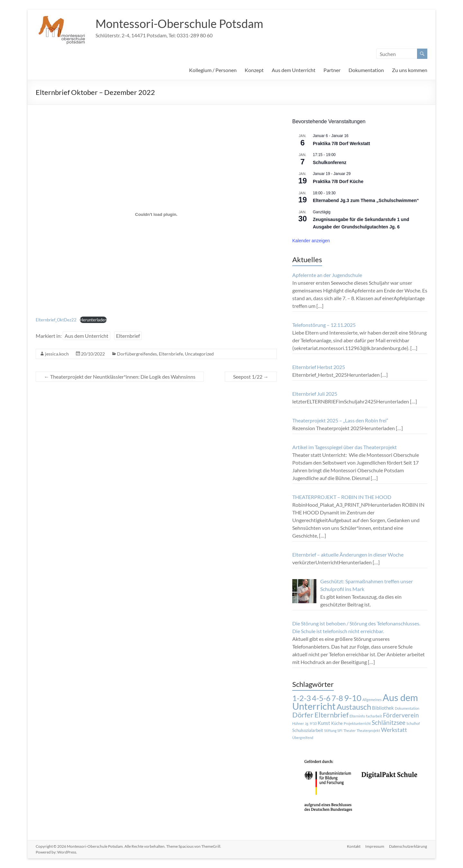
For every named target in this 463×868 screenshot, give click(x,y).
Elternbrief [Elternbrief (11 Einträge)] (331, 715)
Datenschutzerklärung (408, 846)
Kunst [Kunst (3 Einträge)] (324, 723)
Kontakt (353, 846)
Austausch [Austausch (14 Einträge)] (354, 707)
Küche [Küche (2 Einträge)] (337, 723)
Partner (332, 70)
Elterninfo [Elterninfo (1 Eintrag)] (357, 716)
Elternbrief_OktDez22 (56, 320)
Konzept (254, 70)
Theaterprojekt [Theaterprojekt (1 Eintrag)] (368, 730)
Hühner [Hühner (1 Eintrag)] (298, 723)
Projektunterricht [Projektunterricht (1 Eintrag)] (357, 723)
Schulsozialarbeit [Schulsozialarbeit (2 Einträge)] (308, 730)
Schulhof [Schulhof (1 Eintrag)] (413, 723)
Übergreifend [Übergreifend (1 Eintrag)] (303, 738)
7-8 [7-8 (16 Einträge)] (337, 698)
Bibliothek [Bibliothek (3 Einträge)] (383, 708)
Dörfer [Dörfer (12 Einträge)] (303, 715)
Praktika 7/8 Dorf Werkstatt (341, 143)
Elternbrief (128, 336)
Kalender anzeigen (311, 241)
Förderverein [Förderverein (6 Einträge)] (401, 715)
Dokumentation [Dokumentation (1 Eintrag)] (407, 708)
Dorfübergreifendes (137, 354)
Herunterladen (93, 320)
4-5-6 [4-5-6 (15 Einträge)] (321, 698)
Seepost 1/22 (251, 377)
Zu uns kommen (410, 70)
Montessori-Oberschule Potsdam (179, 23)
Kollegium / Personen (213, 70)
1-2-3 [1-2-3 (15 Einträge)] (302, 698)
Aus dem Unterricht (294, 70)
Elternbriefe (171, 354)
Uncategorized (199, 354)
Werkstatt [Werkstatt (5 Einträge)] (394, 730)
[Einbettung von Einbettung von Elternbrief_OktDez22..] (156, 214)
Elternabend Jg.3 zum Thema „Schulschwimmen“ (366, 200)
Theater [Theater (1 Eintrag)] (350, 730)
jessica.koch (57, 354)
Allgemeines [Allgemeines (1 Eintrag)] (372, 700)
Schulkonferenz (330, 162)
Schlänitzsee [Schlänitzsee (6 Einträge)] (389, 723)
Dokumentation (366, 70)
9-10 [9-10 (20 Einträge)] (353, 698)
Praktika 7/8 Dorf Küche (338, 181)
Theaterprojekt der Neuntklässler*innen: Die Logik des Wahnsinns (120, 377)
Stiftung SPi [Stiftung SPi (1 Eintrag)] (333, 730)
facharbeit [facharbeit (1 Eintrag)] (374, 716)
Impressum (375, 846)
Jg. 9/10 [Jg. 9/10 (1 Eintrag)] (311, 723)
